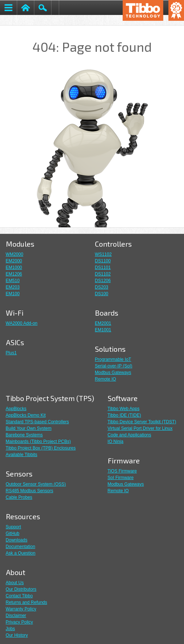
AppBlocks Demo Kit (26, 415)
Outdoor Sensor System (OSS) (36, 484)
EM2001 (103, 323)
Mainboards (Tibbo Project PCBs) (38, 441)
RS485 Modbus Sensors (30, 491)
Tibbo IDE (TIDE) (124, 415)
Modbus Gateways (113, 373)
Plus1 (11, 353)
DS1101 (103, 267)
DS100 (102, 294)
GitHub (13, 533)
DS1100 (103, 261)
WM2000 (15, 254)
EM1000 (14, 267)
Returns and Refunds (26, 602)
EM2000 (14, 261)
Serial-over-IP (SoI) (114, 366)
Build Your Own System (29, 428)
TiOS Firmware (122, 471)
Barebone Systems (24, 435)
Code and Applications (129, 435)
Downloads (17, 540)
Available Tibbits (22, 455)
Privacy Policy (20, 622)
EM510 (13, 281)
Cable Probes (19, 497)
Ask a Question (21, 553)
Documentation (21, 547)
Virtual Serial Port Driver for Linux (140, 428)
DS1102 (103, 274)
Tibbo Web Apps (124, 409)
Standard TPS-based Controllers (37, 422)
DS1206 (103, 281)
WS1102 (103, 254)
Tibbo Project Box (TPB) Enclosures (41, 448)
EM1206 (14, 274)
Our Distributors (21, 589)
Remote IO (106, 379)
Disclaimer (16, 616)
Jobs (10, 629)
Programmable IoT (113, 359)
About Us (15, 583)
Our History (17, 635)
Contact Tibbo (19, 596)
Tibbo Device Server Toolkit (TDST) (142, 422)
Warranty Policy (21, 609)
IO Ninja (116, 441)
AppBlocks (16, 409)
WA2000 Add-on (22, 323)
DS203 (102, 287)
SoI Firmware (121, 478)
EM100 (13, 294)
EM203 (13, 287)
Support (14, 527)
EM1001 (103, 330)
